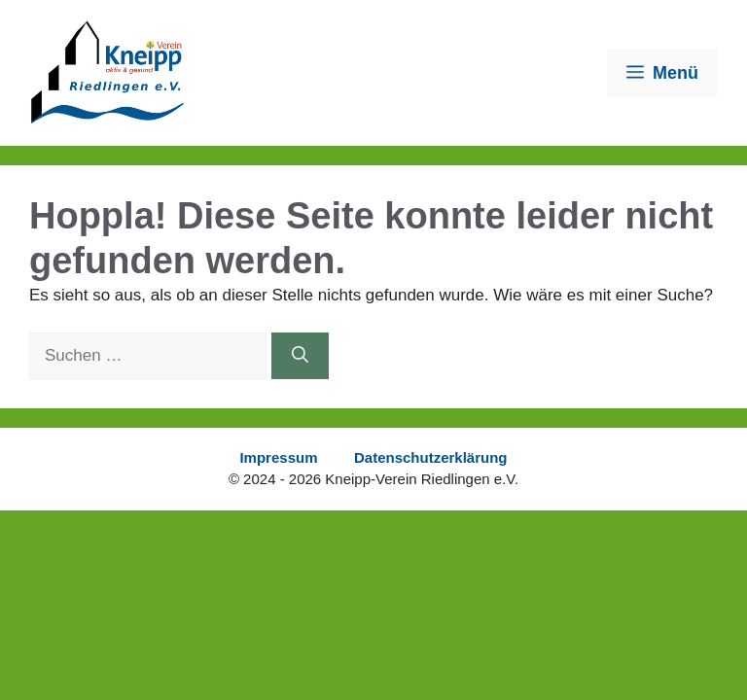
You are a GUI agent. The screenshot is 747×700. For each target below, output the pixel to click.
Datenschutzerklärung (431, 457)
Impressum (278, 457)
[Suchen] (300, 356)
